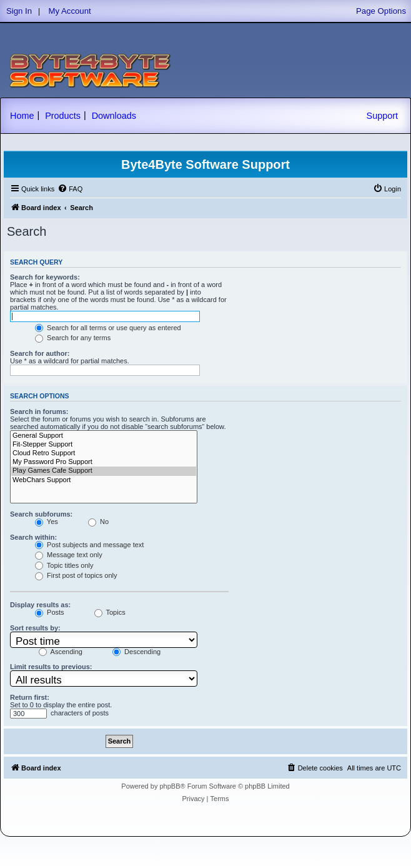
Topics (110, 612)
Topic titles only (64, 565)
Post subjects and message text (89, 545)
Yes (47, 522)
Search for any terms (73, 338)
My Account (70, 11)
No (98, 522)
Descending (136, 652)
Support (382, 116)
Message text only (69, 555)
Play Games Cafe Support (104, 471)
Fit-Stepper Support (104, 445)
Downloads (114, 116)
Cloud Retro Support (104, 453)
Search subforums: (41, 514)
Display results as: (40, 605)
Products (63, 116)
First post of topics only (76, 575)
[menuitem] (70, 189)
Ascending (61, 652)
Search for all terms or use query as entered (108, 328)
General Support (104, 436)
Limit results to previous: (51, 667)
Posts (50, 612)
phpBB (170, 786)
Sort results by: (35, 628)
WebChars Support (104, 480)
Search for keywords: (45, 277)
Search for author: (40, 353)
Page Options (381, 11)
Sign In (19, 11)
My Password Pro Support (104, 462)
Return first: (30, 697)
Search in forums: (39, 411)
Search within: (33, 537)
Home (22, 116)
